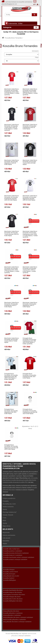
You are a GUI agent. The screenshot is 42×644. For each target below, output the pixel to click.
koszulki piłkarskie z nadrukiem (13, 613)
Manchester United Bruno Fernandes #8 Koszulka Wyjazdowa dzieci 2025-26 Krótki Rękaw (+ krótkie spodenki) (30, 92)
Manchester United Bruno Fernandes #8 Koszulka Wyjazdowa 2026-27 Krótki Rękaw (30, 305)
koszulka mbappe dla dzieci (12, 597)
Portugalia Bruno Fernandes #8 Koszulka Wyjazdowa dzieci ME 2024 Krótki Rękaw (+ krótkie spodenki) (11, 377)
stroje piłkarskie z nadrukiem (12, 615)
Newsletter (6, 541)
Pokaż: (37, 57)
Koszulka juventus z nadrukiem (13, 551)
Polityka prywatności (9, 498)
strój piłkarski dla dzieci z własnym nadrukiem (17, 622)
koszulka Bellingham (10, 580)
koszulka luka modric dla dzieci (13, 599)
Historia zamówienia (9, 535)
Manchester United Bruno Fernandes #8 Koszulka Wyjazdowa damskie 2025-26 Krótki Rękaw (30, 198)
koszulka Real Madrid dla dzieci (13, 590)
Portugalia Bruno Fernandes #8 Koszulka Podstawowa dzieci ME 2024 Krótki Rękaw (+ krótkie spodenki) (29, 341)
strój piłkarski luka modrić (11, 576)
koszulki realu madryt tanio (11, 549)
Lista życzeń (6, 538)
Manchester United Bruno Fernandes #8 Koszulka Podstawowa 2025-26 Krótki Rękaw (30, 127)
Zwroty (5, 509)
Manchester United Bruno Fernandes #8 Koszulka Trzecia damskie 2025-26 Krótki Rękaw (12, 234)
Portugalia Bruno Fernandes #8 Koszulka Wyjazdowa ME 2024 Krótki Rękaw (11, 411)
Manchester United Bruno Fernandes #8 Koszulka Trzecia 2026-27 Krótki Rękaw (12, 340)
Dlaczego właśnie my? (10, 512)
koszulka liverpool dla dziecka (13, 592)
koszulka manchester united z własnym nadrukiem (19, 557)
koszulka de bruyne (9, 574)
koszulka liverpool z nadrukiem (13, 555)
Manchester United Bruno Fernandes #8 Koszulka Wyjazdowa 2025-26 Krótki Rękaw (12, 162)
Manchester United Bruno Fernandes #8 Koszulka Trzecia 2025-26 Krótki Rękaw (30, 162)
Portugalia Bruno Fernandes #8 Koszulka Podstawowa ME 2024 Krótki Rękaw (29, 376)
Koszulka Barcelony (17, 480)
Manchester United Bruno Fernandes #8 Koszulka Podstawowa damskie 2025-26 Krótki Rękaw (12, 198)
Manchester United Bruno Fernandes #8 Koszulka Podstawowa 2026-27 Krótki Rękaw (12, 305)
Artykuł (5, 544)
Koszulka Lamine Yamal (10, 572)
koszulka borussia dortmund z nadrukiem (16, 553)
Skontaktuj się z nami (9, 504)
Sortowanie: (35, 51)
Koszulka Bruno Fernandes (14, 38)
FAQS (4, 520)
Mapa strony (6, 526)
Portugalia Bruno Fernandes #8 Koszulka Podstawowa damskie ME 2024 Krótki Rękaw (30, 411)
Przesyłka (6, 501)
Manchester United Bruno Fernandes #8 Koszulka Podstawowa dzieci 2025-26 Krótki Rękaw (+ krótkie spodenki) (12, 92)
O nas (4, 518)
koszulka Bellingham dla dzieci (13, 601)
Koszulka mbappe (9, 570)
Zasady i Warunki (8, 515)
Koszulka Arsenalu (13, 482)
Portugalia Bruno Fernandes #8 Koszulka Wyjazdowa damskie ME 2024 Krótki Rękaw (11, 447)
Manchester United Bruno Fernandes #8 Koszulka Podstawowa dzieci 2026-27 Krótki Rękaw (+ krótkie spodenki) (30, 234)
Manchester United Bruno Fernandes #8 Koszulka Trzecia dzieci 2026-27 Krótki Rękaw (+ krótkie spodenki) (30, 270)
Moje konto (6, 532)
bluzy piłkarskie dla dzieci (11, 611)
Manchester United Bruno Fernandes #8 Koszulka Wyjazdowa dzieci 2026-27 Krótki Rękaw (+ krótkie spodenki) (12, 270)
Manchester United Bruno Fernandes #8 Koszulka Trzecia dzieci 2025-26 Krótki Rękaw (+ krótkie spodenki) (12, 128)
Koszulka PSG (23, 482)
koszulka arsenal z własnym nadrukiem (15, 559)
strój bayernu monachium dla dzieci (14, 595)
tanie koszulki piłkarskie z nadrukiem (15, 620)
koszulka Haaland (9, 578)
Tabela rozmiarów (8, 507)
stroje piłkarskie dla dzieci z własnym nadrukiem (18, 617)
